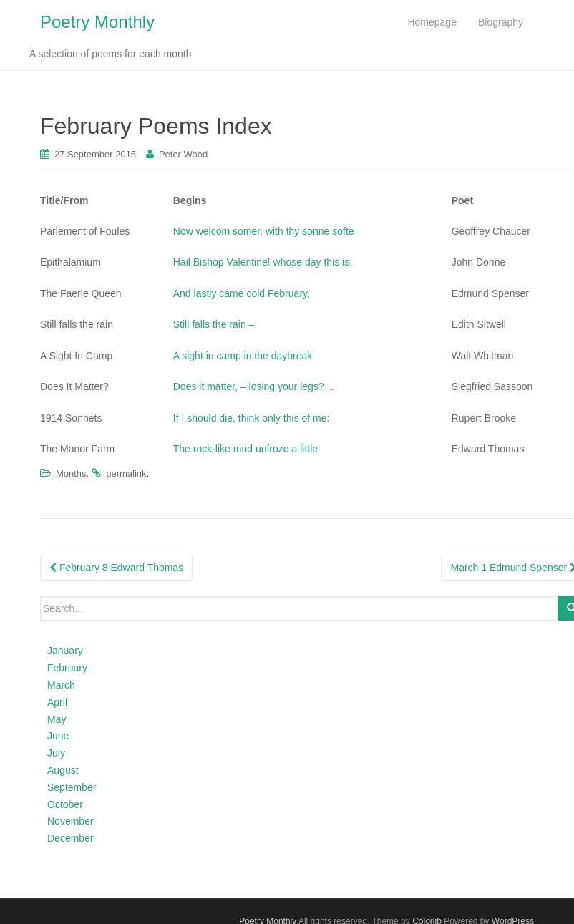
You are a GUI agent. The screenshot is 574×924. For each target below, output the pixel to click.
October (65, 804)
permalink (126, 473)
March (61, 685)
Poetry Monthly (97, 22)
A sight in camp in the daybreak (243, 356)
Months (71, 473)
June (58, 736)
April (57, 702)
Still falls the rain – (214, 324)
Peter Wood (183, 154)
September (72, 787)
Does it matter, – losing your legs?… (254, 386)
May (57, 719)
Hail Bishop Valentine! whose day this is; (263, 262)
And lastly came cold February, (242, 293)
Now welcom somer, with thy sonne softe (264, 231)
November (70, 821)
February (67, 668)
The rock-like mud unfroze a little (245, 449)
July (56, 753)
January (65, 651)
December (70, 838)
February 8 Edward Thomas (116, 568)
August (63, 770)
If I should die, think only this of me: (252, 418)
